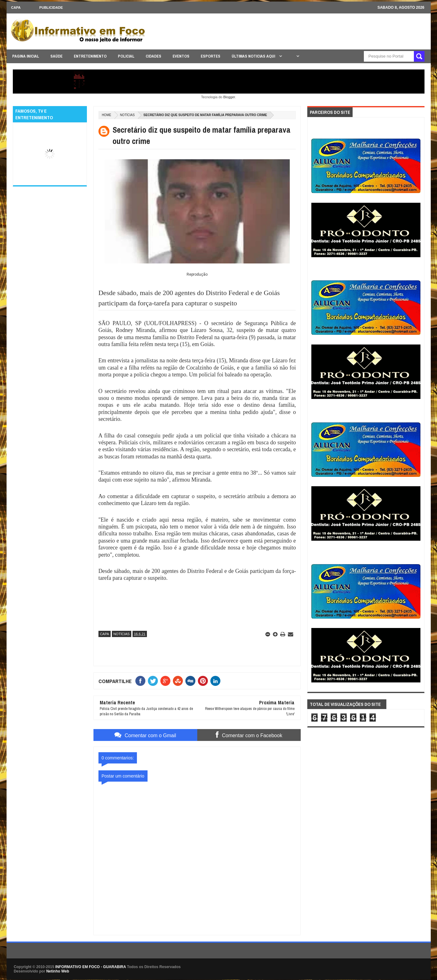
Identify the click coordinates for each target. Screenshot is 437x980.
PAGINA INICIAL (26, 56)
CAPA (16, 8)
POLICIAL (126, 56)
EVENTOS (181, 56)
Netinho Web (58, 971)
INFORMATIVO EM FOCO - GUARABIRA (91, 967)
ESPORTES (211, 56)
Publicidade (51, 8)
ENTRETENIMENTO (90, 56)
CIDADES (153, 56)
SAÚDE (56, 56)
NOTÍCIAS (127, 115)
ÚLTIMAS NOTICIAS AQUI (254, 56)
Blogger (229, 97)
